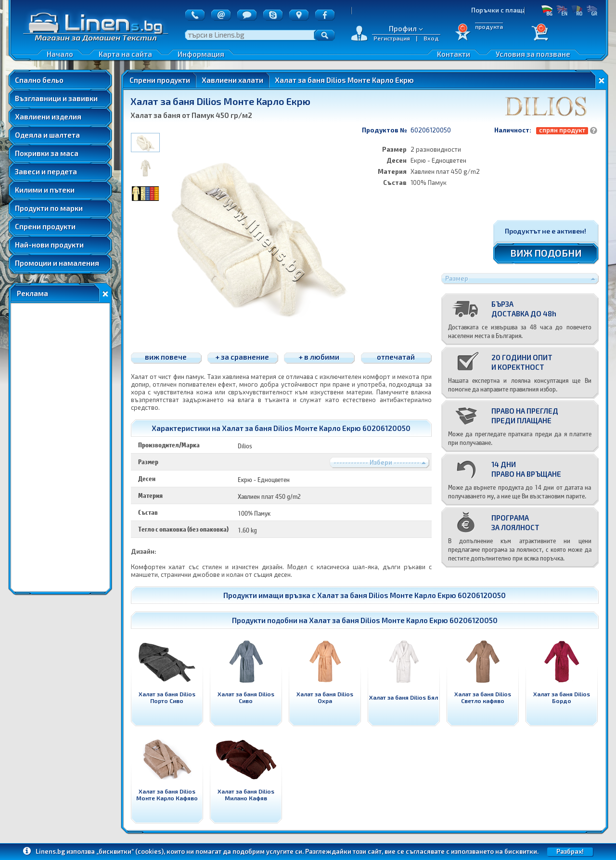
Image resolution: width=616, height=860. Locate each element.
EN (562, 10)
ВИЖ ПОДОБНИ (546, 253)
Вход (431, 38)
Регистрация (392, 38)
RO (577, 10)
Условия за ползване (533, 54)
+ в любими (319, 357)
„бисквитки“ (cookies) (130, 851)
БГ (547, 10)
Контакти (454, 54)
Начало (60, 54)
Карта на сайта (125, 54)
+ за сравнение (242, 357)
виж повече (166, 357)
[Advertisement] (60, 447)
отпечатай (396, 357)
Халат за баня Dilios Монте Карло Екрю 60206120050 (411, 595)
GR (592, 10)
